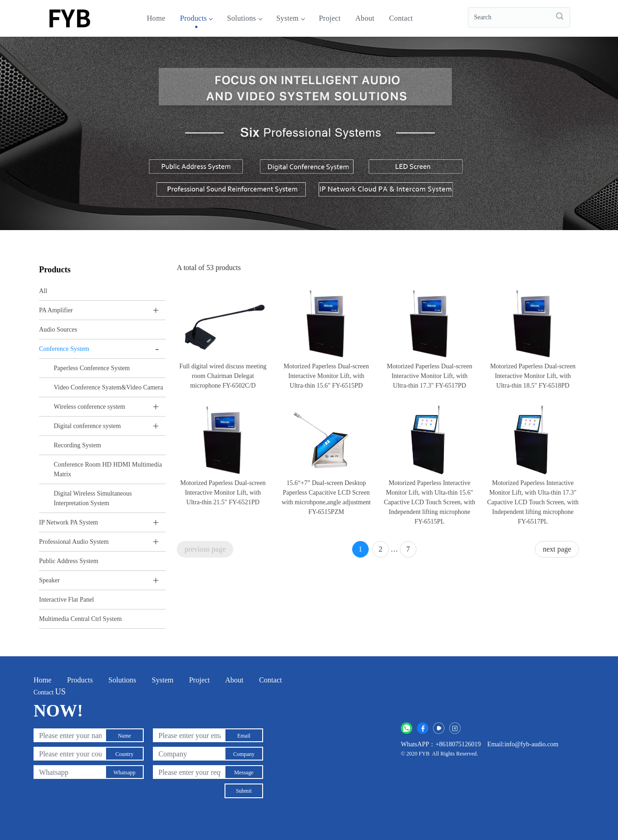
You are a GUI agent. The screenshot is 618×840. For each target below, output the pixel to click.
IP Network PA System (68, 522)
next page (557, 549)
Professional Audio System (74, 542)
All (43, 291)
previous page (205, 549)
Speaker (49, 580)
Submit (244, 791)
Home (156, 18)
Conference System (64, 349)
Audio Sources (58, 330)
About (365, 18)
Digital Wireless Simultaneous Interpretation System (93, 498)
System (290, 18)
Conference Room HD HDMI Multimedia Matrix (108, 469)
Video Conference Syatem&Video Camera (108, 387)
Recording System (77, 445)
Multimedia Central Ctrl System (80, 619)
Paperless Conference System (92, 368)
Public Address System (69, 561)
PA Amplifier (56, 310)
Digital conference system (87, 426)
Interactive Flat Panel (67, 600)
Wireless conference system (90, 407)
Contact (401, 18)
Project (330, 18)
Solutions (244, 18)
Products (196, 18)
